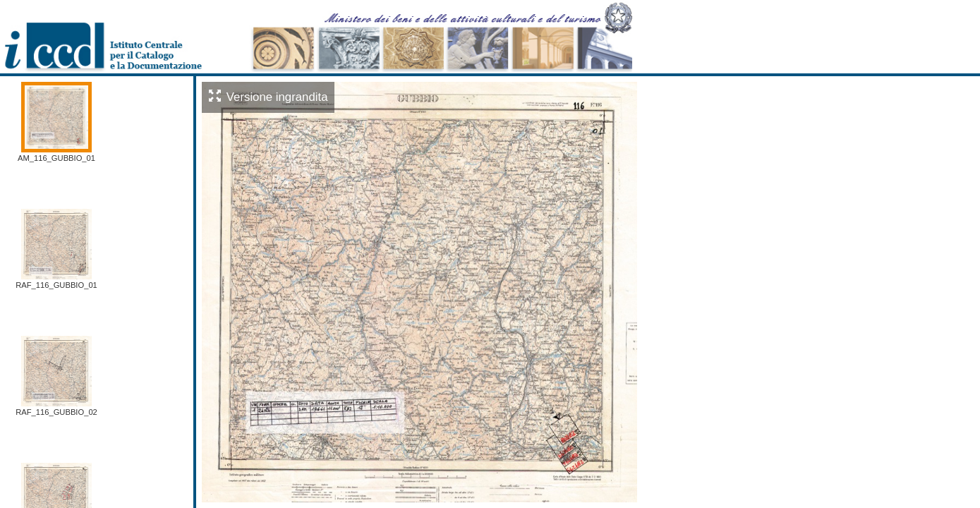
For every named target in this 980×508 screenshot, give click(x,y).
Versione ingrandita (268, 97)
